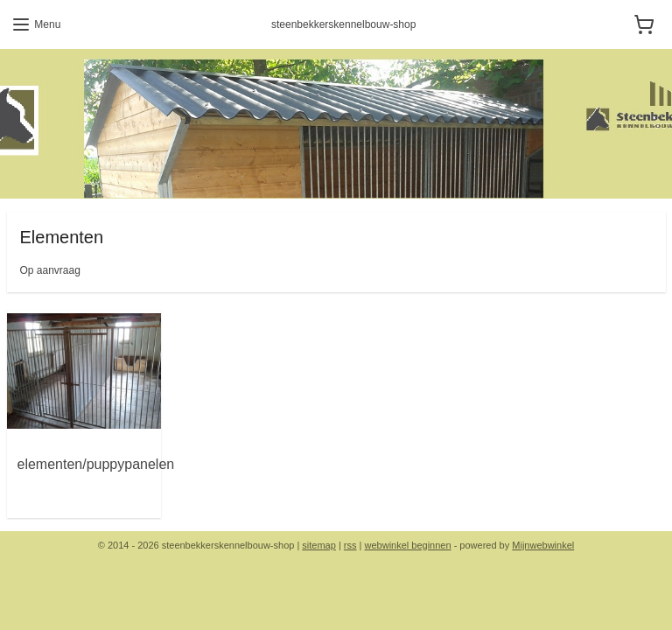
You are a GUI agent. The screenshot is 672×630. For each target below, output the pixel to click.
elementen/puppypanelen (96, 464)
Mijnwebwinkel (543, 545)
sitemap (319, 545)
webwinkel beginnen (408, 545)
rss (350, 545)
